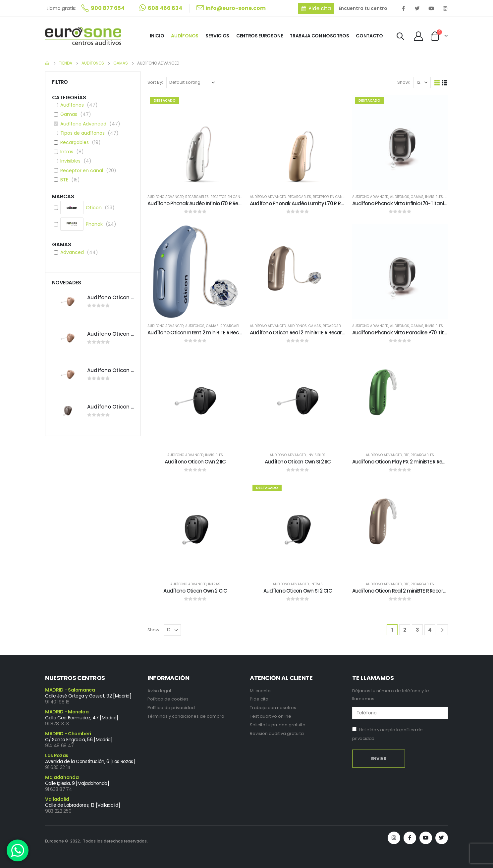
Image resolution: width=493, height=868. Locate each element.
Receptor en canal (227, 197)
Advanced (72, 252)
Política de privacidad (171, 708)
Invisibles (434, 197)
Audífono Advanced (165, 197)
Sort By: (155, 82)
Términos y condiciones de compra (186, 716)
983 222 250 (58, 811)
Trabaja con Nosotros (319, 36)
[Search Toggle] (400, 36)
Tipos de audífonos (82, 133)
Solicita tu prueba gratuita (278, 725)
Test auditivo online (271, 716)
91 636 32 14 (58, 767)
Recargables (197, 197)
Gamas (417, 197)
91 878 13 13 (57, 724)
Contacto (369, 36)
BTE (406, 455)
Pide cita (259, 699)
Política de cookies (168, 699)
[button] (316, 8)
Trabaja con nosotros (273, 708)
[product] (195, 143)
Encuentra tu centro (363, 8)
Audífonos (185, 36)
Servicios (217, 36)
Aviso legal (159, 691)
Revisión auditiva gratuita (277, 733)
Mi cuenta (260, 691)
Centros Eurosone (259, 36)
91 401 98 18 (57, 702)
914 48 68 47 (59, 746)
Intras (214, 584)
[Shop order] (193, 82)
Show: (404, 82)
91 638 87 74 (58, 789)
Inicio (157, 36)
